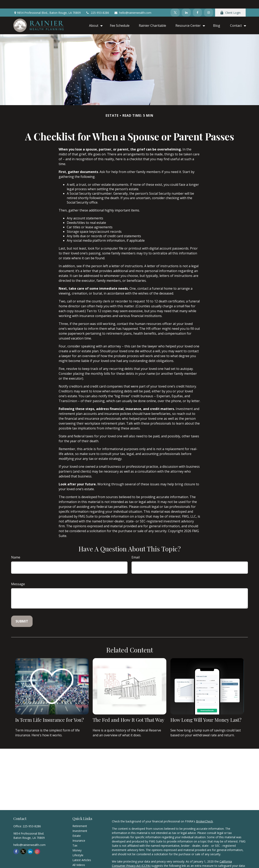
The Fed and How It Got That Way (128, 711)
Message (18, 575)
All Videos (79, 856)
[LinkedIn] (186, 4)
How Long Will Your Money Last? (206, 711)
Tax (75, 837)
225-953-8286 (97, 4)
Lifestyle (78, 847)
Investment (80, 822)
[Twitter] (175, 4)
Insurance (79, 832)
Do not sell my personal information (136, 861)
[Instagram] (209, 4)
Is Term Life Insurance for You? (49, 711)
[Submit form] (22, 613)
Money (77, 842)
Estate (77, 827)
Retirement (80, 817)
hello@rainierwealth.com (133, 4)
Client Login (230, 4)
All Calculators (82, 861)
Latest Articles (82, 851)
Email (136, 549)
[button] (95, 17)
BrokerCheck (204, 813)
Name (16, 549)
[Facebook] (197, 4)
